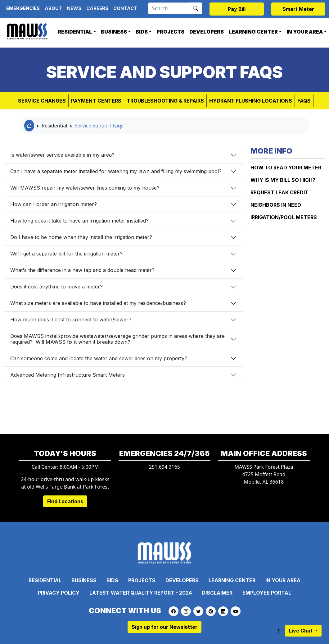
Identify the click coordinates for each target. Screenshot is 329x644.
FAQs (304, 101)
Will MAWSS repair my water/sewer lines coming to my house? (85, 188)
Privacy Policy (59, 593)
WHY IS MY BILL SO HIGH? (283, 180)
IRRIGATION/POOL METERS (284, 217)
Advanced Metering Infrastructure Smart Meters (68, 375)
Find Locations (65, 501)
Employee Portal (267, 593)
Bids (142, 32)
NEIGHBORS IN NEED (276, 205)
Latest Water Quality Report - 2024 (141, 593)
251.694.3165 (164, 467)
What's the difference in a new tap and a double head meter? (82, 270)
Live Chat (301, 631)
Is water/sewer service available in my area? (62, 155)
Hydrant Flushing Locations (251, 101)
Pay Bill (237, 9)
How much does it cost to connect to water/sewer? (71, 320)
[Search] (169, 8)
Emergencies (23, 8)
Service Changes (42, 101)
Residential (75, 32)
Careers (97, 8)
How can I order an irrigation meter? (54, 204)
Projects (170, 32)
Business (114, 32)
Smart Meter (298, 9)
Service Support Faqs (99, 126)
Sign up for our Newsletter (164, 627)
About (53, 8)
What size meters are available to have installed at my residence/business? (98, 303)
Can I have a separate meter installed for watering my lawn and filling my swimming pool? (116, 171)
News (74, 8)
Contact (125, 8)
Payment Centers (96, 101)
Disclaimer (217, 593)
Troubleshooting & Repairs (165, 101)
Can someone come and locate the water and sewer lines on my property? (99, 358)
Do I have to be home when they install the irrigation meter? (81, 237)
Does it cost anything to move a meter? (56, 287)
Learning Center (253, 32)
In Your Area (283, 580)
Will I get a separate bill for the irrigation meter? (66, 254)
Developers (207, 32)
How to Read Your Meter (286, 168)
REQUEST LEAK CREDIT (279, 192)
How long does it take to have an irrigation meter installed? (79, 221)
